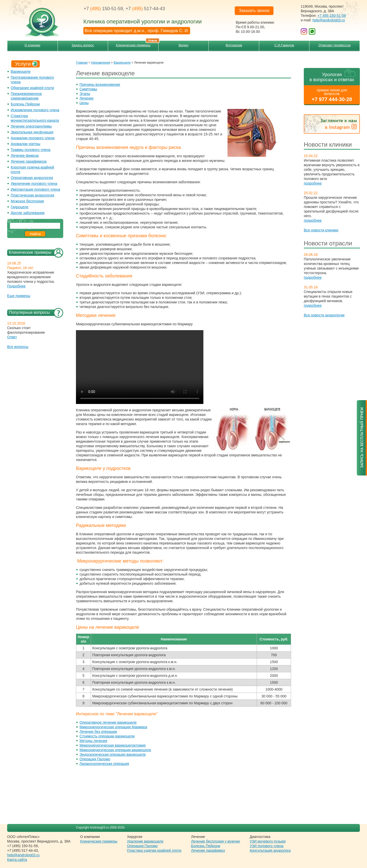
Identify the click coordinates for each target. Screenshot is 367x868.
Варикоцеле (21, 72)
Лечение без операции (98, 732)
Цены (84, 103)
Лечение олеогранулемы (31, 126)
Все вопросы (18, 347)
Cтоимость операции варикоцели (107, 736)
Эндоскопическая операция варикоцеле (113, 754)
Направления (101, 63)
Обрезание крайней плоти (32, 88)
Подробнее (16, 286)
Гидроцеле (20, 207)
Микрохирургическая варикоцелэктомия (113, 745)
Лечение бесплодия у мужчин (216, 841)
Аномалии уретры (25, 144)
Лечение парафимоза (29, 161)
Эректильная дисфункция (32, 132)
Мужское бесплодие (27, 201)
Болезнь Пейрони (25, 104)
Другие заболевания (28, 213)
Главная (82, 63)
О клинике (32, 45)
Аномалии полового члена (32, 138)
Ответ (12, 337)
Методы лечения (93, 741)
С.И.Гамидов (284, 45)
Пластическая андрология (32, 195)
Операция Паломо (95, 759)
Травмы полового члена (31, 150)
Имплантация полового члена (35, 189)
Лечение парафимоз (208, 850)
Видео (183, 45)
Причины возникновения (100, 85)
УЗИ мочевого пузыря (268, 841)
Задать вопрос (83, 45)
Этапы (85, 94)
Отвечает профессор (335, 45)
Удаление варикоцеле (145, 841)
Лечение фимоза (25, 156)
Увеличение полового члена (34, 184)
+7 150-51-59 (103, 9)
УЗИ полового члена (267, 846)
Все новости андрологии (324, 315)
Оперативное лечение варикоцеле (108, 722)
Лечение (87, 98)
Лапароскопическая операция (104, 764)
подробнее (313, 183)
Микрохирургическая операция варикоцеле (115, 750)
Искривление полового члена (35, 110)
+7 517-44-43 (145, 9)
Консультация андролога (270, 850)
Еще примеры (19, 296)
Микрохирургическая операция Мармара (113, 727)
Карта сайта (17, 860)
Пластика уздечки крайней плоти (154, 850)
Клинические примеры (137, 44)
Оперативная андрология (32, 178)
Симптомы (88, 89)
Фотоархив (234, 45)
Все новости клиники (321, 230)
